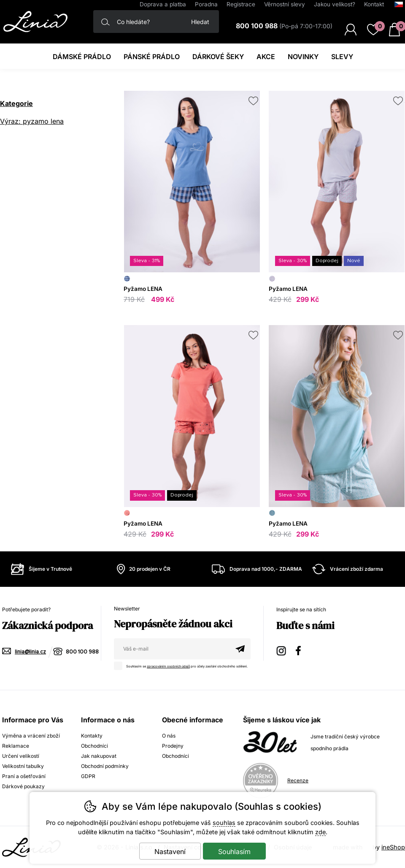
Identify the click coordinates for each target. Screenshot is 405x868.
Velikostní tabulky (23, 766)
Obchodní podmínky (105, 766)
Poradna (206, 4)
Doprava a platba (163, 4)
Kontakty (92, 736)
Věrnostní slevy (285, 4)
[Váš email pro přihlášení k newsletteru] (172, 649)
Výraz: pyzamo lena (32, 121)
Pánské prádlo (152, 57)
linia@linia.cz (30, 652)
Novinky (303, 57)
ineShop (393, 847)
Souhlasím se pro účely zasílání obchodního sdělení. (183, 665)
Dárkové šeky (218, 57)
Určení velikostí (21, 756)
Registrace (241, 4)
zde (320, 832)
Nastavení (170, 852)
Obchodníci (94, 746)
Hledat (200, 22)
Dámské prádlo (82, 57)
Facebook (301, 650)
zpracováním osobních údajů (168, 666)
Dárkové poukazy (23, 786)
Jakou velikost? (335, 4)
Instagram (282, 650)
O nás (169, 736)
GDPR (88, 776)
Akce (266, 57)
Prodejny (173, 746)
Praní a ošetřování (24, 776)
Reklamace (16, 746)
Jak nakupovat (99, 756)
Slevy (342, 57)
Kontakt (374, 4)
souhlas (224, 823)
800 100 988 (82, 652)
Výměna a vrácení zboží (31, 736)
